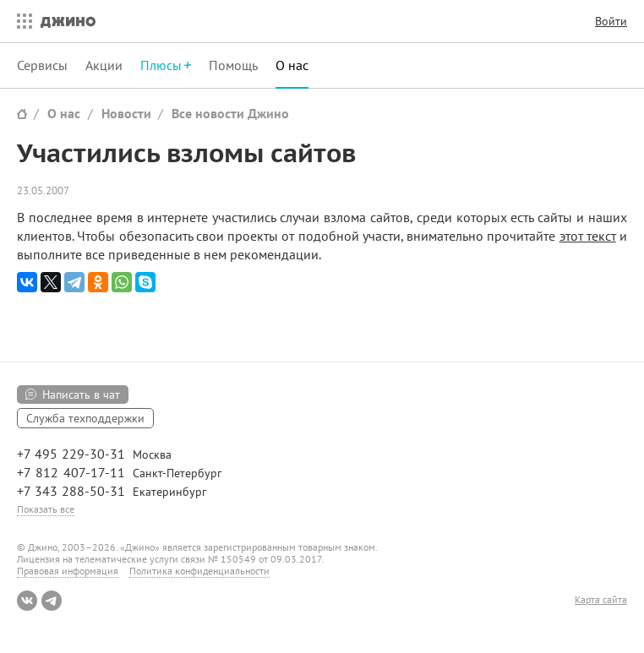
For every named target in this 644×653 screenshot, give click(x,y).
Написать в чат (81, 395)
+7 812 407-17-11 (71, 472)
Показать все (46, 509)
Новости (126, 113)
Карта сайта (601, 600)
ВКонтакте (27, 601)
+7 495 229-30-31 (71, 454)
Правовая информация (68, 571)
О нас (292, 65)
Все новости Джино (230, 113)
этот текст (588, 236)
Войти (611, 21)
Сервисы (42, 65)
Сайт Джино (22, 114)
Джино (68, 21)
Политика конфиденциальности (199, 571)
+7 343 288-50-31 (71, 491)
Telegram (52, 601)
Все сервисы (20, 21)
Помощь (233, 65)
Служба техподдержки (85, 418)
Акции (104, 65)
